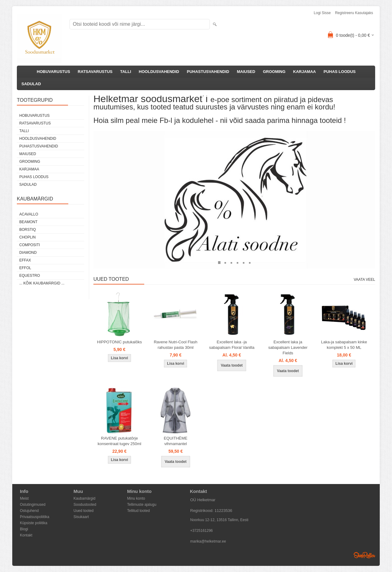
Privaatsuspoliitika (35, 517)
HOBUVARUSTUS (53, 72)
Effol (25, 268)
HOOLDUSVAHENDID (159, 72)
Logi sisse (322, 13)
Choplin (27, 237)
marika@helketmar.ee (208, 541)
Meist (24, 498)
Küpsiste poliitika (34, 523)
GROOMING (274, 72)
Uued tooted (83, 511)
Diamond (28, 253)
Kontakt (26, 535)
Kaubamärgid (84, 498)
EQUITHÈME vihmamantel (176, 441)
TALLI (126, 72)
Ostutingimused (33, 505)
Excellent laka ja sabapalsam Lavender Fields (288, 347)
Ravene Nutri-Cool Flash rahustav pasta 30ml (175, 345)
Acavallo (29, 214)
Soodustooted (85, 505)
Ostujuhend (29, 511)
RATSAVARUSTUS (95, 72)
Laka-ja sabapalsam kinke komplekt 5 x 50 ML (344, 345)
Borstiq (28, 230)
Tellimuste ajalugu (142, 505)
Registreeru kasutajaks (354, 13)
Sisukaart (81, 517)
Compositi (30, 245)
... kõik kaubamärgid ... (42, 283)
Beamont (28, 222)
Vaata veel (364, 280)
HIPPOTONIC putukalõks (119, 342)
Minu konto (136, 498)
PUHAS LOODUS (339, 72)
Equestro (30, 276)
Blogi (24, 529)
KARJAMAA (304, 72)
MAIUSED (246, 72)
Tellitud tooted (138, 511)
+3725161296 (202, 531)
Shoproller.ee (364, 555)
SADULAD (31, 84)
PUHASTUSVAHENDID (208, 72)
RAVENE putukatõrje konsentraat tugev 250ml (119, 441)
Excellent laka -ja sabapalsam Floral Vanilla (232, 345)
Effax (25, 260)
